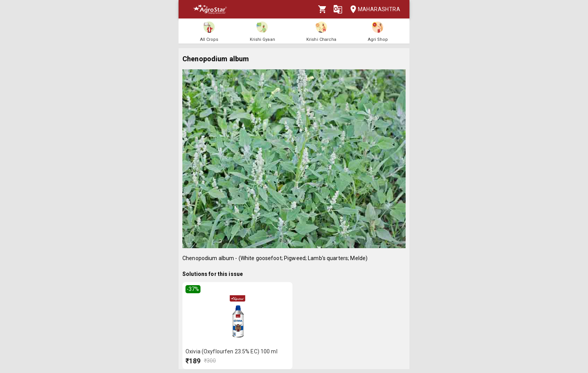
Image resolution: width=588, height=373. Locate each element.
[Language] (338, 9)
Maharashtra (373, 9)
